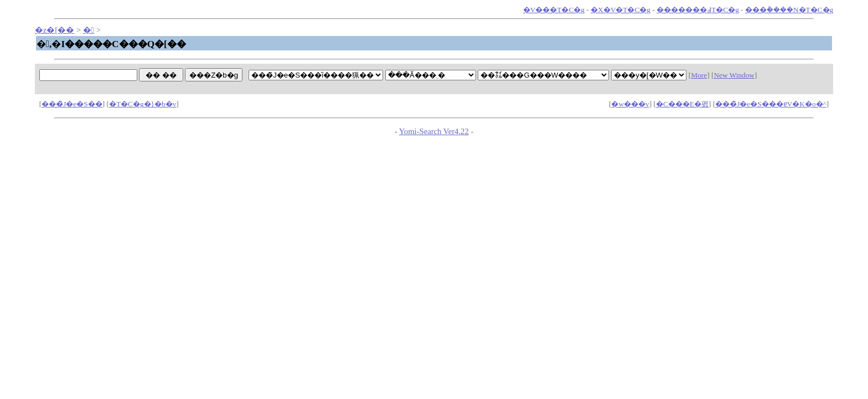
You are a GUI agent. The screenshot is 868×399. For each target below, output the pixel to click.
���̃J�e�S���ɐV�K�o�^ (771, 104)
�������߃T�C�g (698, 10)
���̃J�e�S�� (72, 104)
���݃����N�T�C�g (789, 10)
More (699, 75)
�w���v (630, 104)
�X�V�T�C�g (621, 10)
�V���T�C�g (554, 10)
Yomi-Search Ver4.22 (434, 131)
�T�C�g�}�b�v (143, 104)
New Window (734, 75)
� (89, 30)
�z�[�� (55, 30)
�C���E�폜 (682, 104)
